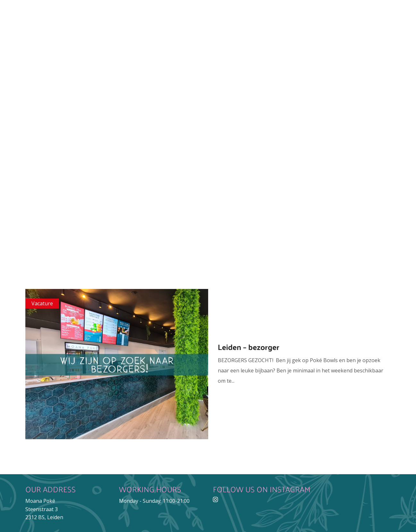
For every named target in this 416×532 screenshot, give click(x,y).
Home (79, 55)
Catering (182, 55)
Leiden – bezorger (249, 347)
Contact (300, 55)
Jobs (217, 55)
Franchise (255, 55)
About (112, 55)
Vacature (42, 303)
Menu (144, 55)
